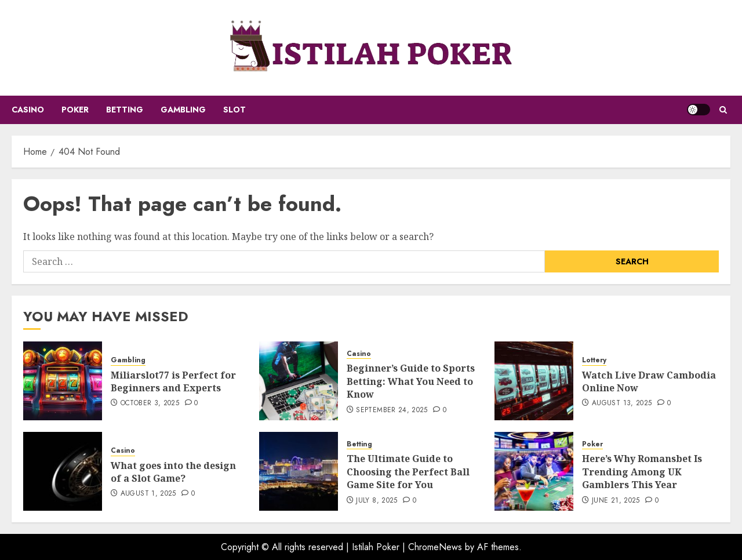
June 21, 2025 (616, 501)
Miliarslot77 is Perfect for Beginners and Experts (173, 381)
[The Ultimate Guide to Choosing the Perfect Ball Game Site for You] (299, 471)
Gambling (183, 110)
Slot (234, 110)
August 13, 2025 (622, 403)
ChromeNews (435, 547)
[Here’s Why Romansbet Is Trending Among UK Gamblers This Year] (534, 471)
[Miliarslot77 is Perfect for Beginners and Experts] (63, 381)
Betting (125, 110)
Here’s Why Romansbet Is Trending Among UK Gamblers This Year (642, 472)
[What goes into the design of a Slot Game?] (63, 471)
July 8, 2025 (377, 501)
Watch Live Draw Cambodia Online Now (649, 381)
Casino (28, 110)
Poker (75, 110)
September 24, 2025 (392, 410)
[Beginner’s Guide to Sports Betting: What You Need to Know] (299, 381)
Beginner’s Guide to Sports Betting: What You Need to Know (411, 381)
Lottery (594, 360)
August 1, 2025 (148, 494)
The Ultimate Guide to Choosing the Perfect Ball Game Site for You (408, 472)
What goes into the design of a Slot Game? (173, 472)
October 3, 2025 (150, 403)
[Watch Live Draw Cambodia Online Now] (534, 381)
